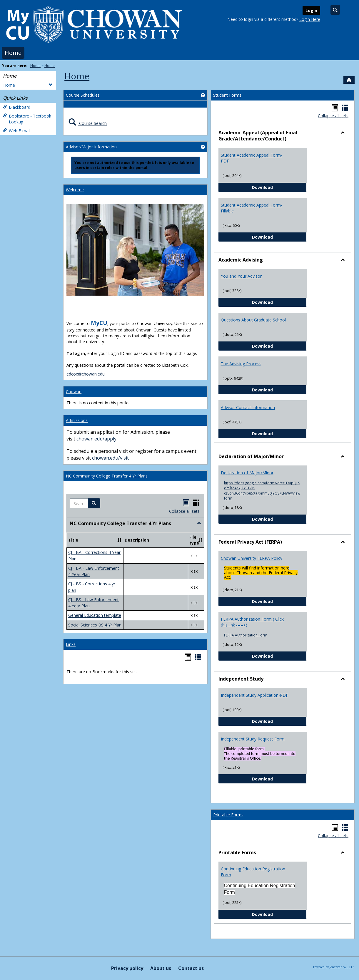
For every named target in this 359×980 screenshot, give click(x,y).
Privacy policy (127, 968)
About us (161, 968)
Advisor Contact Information (248, 407)
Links (71, 644)
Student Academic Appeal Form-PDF (252, 158)
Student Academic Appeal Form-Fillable (252, 208)
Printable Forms (228, 815)
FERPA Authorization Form (246, 635)
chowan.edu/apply (96, 439)
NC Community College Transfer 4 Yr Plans (107, 476)
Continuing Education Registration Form (253, 872)
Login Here (310, 19)
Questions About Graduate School (253, 320)
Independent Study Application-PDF (254, 695)
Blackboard (17, 107)
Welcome (75, 190)
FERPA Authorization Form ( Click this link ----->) (252, 622)
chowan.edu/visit (110, 458)
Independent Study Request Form (253, 739)
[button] (94, 503)
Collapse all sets (184, 511)
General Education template (95, 615)
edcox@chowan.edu (86, 374)
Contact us (191, 968)
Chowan (74, 392)
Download (279, 187)
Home (13, 53)
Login (311, 10)
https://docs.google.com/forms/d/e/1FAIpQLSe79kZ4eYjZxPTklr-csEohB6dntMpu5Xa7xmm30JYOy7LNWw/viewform (262, 490)
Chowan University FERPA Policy (252, 558)
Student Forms (227, 95)
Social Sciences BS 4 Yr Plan (95, 625)
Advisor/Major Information (91, 147)
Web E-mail (17, 131)
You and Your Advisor (241, 276)
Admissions (77, 420)
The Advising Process (241, 364)
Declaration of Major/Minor (247, 473)
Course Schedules (83, 95)
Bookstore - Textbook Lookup (27, 119)
